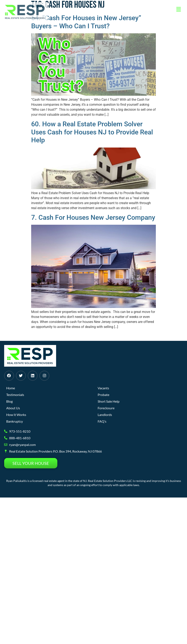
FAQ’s (102, 421)
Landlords (105, 415)
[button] (179, 10)
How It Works (16, 415)
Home (11, 388)
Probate (103, 395)
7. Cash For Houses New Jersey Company (93, 217)
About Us (13, 408)
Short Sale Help (109, 401)
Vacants (103, 388)
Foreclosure (106, 408)
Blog (9, 401)
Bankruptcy (15, 421)
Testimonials (15, 395)
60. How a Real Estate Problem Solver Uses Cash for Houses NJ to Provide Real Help (92, 132)
